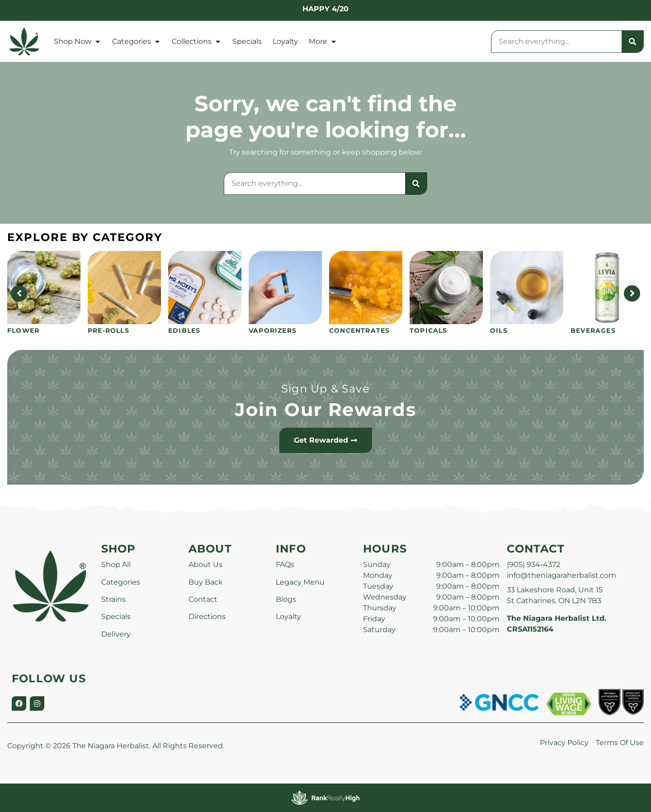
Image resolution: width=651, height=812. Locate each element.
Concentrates (359, 330)
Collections (197, 42)
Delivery (116, 634)
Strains (113, 599)
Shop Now (78, 42)
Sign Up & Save (325, 389)
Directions (207, 616)
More (323, 42)
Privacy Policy (564, 743)
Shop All (116, 564)
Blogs (286, 599)
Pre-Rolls (108, 330)
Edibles (184, 330)
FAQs (285, 564)
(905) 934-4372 (533, 564)
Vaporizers (273, 330)
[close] (400, 22)
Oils (499, 330)
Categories (137, 42)
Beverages (593, 330)
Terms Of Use (620, 743)
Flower (23, 330)
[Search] (632, 42)
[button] (627, 788)
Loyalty (285, 41)
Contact (203, 599)
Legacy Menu (300, 582)
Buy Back (206, 582)
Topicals (429, 330)
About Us (205, 564)
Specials (247, 41)
